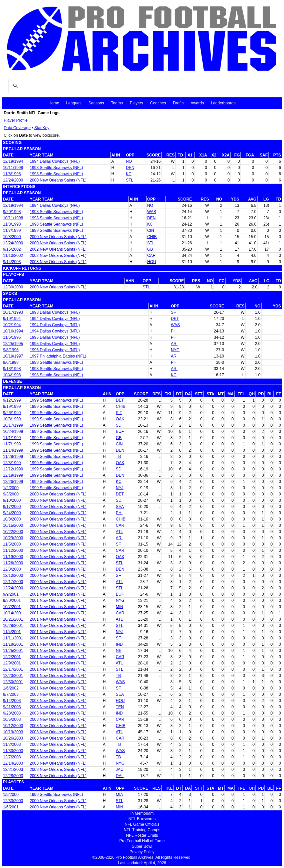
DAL (120, 776)
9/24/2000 (12, 513)
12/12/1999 (13, 469)
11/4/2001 (12, 632)
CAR (151, 255)
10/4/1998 (12, 375)
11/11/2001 (13, 638)
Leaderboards (223, 103)
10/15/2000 (13, 525)
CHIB (152, 237)
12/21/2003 (13, 769)
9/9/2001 (11, 594)
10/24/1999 (13, 431)
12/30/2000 (13, 287)
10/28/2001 (13, 626)
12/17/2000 (13, 582)
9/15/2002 (12, 249)
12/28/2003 (13, 776)
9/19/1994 (12, 319)
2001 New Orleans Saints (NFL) (58, 594)
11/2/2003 (12, 744)
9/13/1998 (12, 369)
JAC (119, 769)
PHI (174, 331)
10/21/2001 (13, 619)
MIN (119, 607)
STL (130, 180)
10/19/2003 (13, 732)
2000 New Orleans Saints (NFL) (58, 180)
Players (136, 103)
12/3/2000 (12, 569)
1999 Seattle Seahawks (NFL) (56, 230)
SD (118, 425)
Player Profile (16, 120)
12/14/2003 (13, 763)
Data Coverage (17, 128)
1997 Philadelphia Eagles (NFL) (58, 356)
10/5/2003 (12, 719)
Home (54, 103)
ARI (174, 344)
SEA (120, 507)
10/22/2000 (13, 532)
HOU (152, 262)
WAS (152, 212)
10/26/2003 (13, 738)
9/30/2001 (12, 600)
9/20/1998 (12, 212)
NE (118, 651)
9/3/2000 (11, 494)
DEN (130, 168)
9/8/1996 (11, 350)
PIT (119, 413)
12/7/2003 (12, 757)
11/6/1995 (12, 337)
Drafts (178, 103)
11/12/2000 (13, 550)
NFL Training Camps (142, 830)
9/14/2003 (12, 262)
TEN (120, 707)
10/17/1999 (13, 425)
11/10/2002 (13, 255)
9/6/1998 (11, 362)
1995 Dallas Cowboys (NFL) (55, 337)
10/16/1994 (13, 331)
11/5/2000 (12, 544)
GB (150, 249)
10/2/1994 (12, 325)
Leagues (74, 103)
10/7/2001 (12, 607)
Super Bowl (142, 846)
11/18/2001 (13, 644)
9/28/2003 (12, 713)
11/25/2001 (13, 651)
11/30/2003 (13, 751)
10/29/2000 (13, 538)
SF (173, 312)
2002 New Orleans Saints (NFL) (58, 249)
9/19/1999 (12, 406)
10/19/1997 (13, 356)
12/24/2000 (13, 180)
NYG (175, 350)
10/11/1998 (13, 168)
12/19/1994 (13, 161)
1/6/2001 (11, 807)
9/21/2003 (12, 707)
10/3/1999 (12, 419)
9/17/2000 (12, 507)
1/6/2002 (11, 688)
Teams (117, 103)
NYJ (119, 488)
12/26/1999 (13, 482)
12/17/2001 (13, 669)
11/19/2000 (13, 557)
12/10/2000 (13, 575)
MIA (119, 795)
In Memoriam (142, 813)
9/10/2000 (12, 500)
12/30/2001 (13, 682)
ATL (119, 532)
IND (119, 644)
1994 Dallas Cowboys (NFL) (55, 161)
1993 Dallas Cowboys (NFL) (55, 312)
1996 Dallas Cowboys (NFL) (55, 350)
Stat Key (42, 128)
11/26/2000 (13, 563)
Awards (197, 103)
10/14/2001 (13, 613)
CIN (151, 230)
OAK (120, 419)
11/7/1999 (12, 230)
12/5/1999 (12, 463)
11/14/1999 (13, 450)
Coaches (158, 103)
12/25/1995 (13, 344)
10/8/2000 (12, 237)
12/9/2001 (12, 663)
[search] (89, 86)
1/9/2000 (11, 795)
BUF (120, 431)
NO (129, 161)
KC (129, 174)
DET (175, 319)
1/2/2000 (11, 488)
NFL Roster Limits (142, 835)
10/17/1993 (13, 312)
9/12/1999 (12, 400)
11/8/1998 (12, 174)
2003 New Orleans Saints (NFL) (58, 262)
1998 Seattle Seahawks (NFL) (56, 168)
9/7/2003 (11, 694)
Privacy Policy (142, 852)
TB (118, 457)
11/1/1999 (12, 438)
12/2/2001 (12, 657)
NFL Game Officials (142, 824)
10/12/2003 (13, 726)
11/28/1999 (13, 457)
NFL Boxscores (142, 819)
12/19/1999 (13, 475)
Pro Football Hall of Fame (142, 841)
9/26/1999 (12, 413)
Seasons (96, 103)
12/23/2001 (13, 676)
